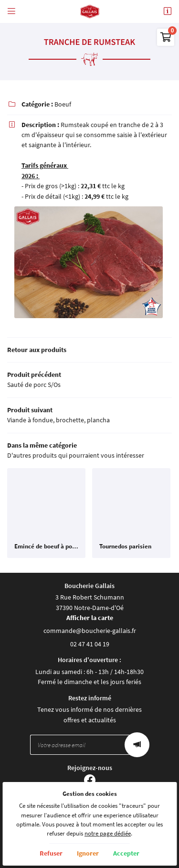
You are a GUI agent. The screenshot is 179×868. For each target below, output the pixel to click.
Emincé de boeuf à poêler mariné (46, 546)
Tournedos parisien (125, 546)
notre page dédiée (108, 833)
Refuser (51, 853)
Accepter (126, 853)
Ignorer (88, 853)
